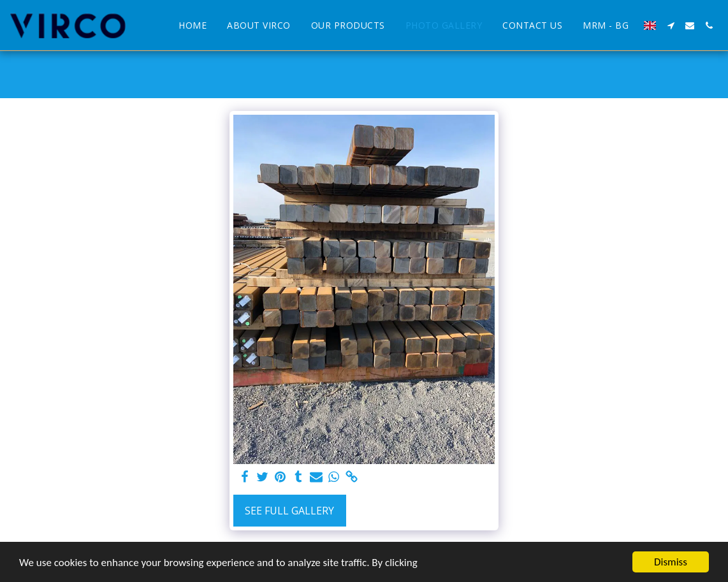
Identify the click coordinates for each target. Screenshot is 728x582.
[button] (671, 25)
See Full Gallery (289, 511)
